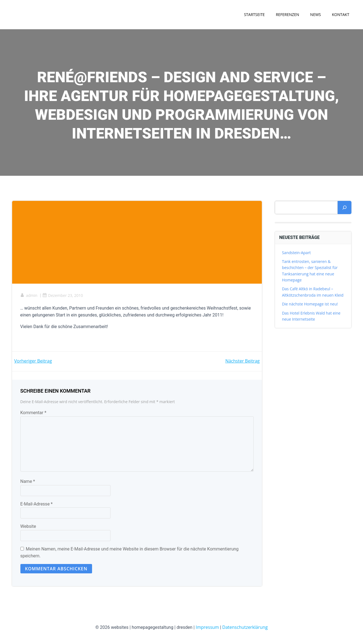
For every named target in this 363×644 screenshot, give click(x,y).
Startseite (254, 14)
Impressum (207, 627)
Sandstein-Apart (296, 253)
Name (28, 482)
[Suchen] (345, 207)
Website (28, 527)
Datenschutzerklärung (245, 627)
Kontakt (341, 14)
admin (29, 296)
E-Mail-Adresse (37, 504)
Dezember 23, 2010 (63, 296)
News (315, 14)
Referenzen (287, 14)
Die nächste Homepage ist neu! (310, 304)
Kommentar (33, 413)
